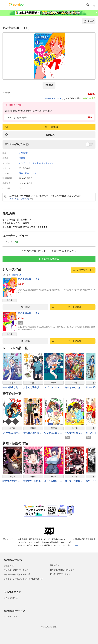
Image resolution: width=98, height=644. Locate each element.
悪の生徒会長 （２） (29, 313)
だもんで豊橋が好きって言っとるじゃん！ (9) (32, 388)
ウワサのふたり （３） (74, 433)
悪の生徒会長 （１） (29, 279)
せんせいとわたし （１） (33, 433)
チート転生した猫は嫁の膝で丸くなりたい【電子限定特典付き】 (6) (11, 388)
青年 (21, 173)
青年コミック (31, 173)
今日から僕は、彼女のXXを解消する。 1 (53, 481)
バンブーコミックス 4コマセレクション (36, 163)
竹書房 (22, 158)
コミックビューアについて (21, 199)
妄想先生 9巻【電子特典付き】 (33, 481)
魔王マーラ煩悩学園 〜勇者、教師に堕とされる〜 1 (74, 481)
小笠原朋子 (24, 153)
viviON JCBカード (54, 98)
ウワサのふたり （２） (53, 433)
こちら (75, 545)
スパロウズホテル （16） (54, 388)
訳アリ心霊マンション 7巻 (11, 481)
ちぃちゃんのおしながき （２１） (74, 388)
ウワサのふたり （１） (11, 433)
